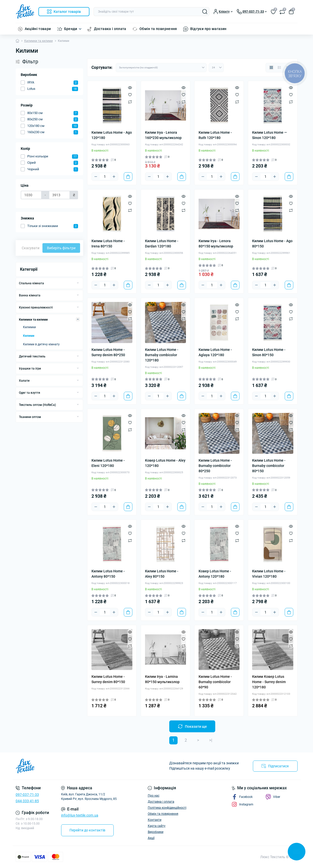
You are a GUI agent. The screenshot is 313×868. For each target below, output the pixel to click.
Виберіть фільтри (61, 248)
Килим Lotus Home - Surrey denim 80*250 (108, 352)
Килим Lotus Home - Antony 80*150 (108, 574)
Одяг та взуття (30, 393)
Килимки (29, 327)
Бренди (71, 29)
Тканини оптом (30, 417)
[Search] (205, 12)
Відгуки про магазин (208, 29)
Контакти (155, 820)
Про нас (154, 796)
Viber (273, 797)
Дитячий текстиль (32, 356)
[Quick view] (130, 88)
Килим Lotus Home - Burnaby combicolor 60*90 (215, 682)
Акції (151, 838)
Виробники (156, 832)
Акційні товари (38, 29)
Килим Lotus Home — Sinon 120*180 (270, 135)
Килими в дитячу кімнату (41, 344)
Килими (29, 336)
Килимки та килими (39, 41)
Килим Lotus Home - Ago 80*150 (272, 244)
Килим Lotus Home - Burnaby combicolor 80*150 (269, 466)
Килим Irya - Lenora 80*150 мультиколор (216, 244)
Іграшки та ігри (30, 369)
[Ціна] (31, 195)
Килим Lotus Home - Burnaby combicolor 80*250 (215, 466)
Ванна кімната (30, 295)
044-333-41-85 (27, 801)
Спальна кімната (31, 283)
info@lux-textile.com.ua (80, 815)
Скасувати (31, 248)
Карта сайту (157, 826)
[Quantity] (105, 177)
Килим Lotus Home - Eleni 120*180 (108, 463)
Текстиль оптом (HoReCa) (37, 405)
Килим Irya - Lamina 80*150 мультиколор (162, 679)
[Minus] (96, 177)
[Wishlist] (130, 95)
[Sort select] (161, 68)
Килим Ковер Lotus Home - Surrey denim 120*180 (269, 682)
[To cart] (128, 177)
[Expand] (78, 283)
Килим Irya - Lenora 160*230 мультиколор (163, 135)
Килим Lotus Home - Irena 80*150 (108, 244)
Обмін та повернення (158, 29)
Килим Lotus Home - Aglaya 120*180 (215, 352)
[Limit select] (216, 68)
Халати (24, 381)
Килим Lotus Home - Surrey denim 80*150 (108, 679)
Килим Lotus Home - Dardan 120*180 (162, 244)
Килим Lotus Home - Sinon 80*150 (269, 352)
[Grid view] (271, 68)
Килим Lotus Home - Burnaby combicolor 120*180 (162, 355)
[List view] (279, 68)
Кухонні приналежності (36, 307)
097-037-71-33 (27, 795)
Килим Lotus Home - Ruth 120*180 (215, 135)
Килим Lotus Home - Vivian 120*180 (269, 574)
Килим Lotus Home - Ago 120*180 (112, 135)
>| (211, 740)
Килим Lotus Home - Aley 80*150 (162, 574)
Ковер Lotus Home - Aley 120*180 (165, 463)
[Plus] (114, 177)
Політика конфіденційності (167, 808)
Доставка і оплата (110, 29)
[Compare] (130, 102)
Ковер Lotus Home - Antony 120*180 (215, 574)
